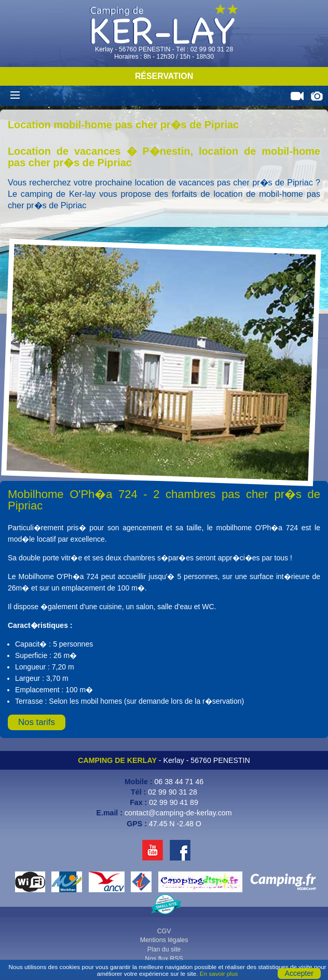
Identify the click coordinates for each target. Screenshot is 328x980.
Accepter (299, 973)
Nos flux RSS (164, 959)
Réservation (164, 76)
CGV (164, 931)
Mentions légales (164, 940)
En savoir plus (219, 974)
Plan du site (164, 949)
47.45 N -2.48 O (175, 824)
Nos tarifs (37, 722)
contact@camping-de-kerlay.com (178, 813)
